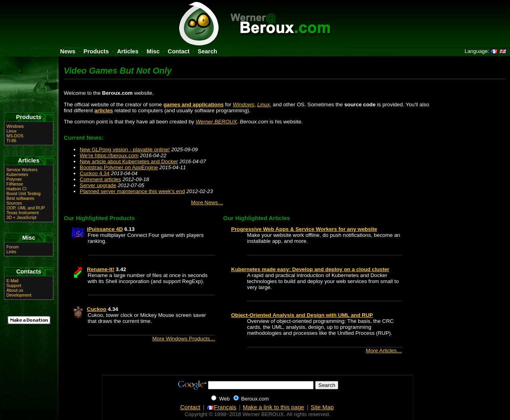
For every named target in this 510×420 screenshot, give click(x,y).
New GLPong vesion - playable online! (125, 149)
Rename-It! (101, 269)
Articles (128, 51)
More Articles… (384, 351)
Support (14, 285)
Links (11, 252)
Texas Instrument (23, 213)
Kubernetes (17, 174)
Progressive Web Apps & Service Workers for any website (304, 229)
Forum (13, 247)
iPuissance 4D (105, 229)
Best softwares (20, 198)
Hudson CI (16, 189)
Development (19, 295)
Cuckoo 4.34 (95, 173)
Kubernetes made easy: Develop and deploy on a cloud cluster (310, 269)
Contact (179, 51)
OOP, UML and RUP (26, 208)
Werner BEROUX (216, 122)
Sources (14, 203)
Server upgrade (98, 185)
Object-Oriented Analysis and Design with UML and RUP (302, 315)
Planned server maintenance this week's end (132, 191)
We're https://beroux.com (109, 155)
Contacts (29, 272)
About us (15, 290)
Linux (264, 105)
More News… (207, 202)
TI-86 (11, 141)
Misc (153, 51)
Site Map (322, 407)
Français (222, 407)
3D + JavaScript (22, 217)
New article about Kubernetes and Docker (129, 161)
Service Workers (22, 170)
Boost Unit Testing (24, 193)
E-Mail (12, 281)
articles (104, 110)
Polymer (14, 179)
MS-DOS (15, 136)
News (68, 51)
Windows (243, 105)
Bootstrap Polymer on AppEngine (119, 167)
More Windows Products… (184, 339)
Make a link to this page (273, 407)
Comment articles (100, 179)
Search (207, 51)
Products (96, 51)
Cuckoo (97, 309)
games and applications (193, 105)
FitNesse (15, 184)
